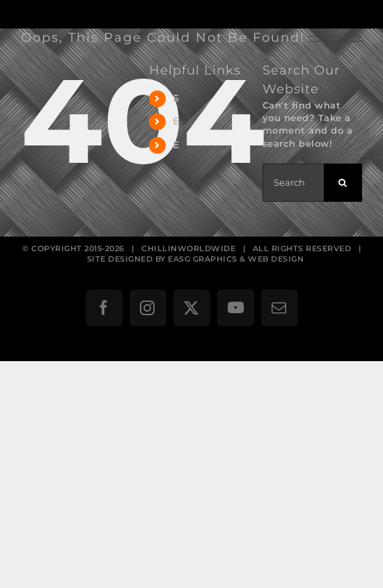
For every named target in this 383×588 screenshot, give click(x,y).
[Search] (343, 183)
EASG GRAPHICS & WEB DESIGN (236, 259)
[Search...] (293, 183)
